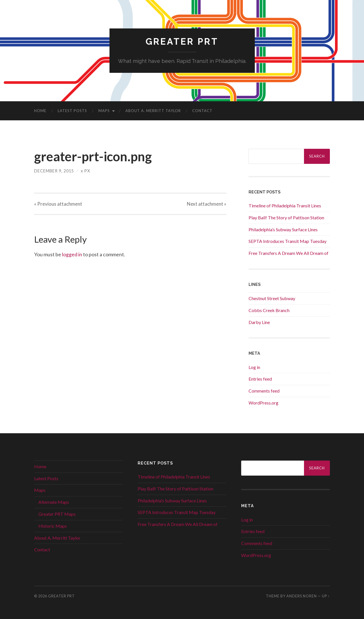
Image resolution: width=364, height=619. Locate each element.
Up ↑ (326, 596)
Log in (254, 367)
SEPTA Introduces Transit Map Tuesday (288, 241)
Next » (207, 204)
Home (40, 111)
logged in (72, 254)
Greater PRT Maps (57, 514)
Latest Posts (72, 111)
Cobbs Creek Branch (269, 310)
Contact (202, 111)
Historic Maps (53, 526)
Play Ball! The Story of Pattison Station (286, 217)
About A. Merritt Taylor (153, 111)
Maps (104, 111)
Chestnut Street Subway (272, 298)
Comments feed (264, 391)
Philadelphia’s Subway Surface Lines (283, 229)
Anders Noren (302, 596)
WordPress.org (263, 403)
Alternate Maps (54, 502)
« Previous (58, 204)
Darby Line (259, 322)
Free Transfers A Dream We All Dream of (288, 253)
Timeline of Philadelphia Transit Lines (285, 206)
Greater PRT (182, 41)
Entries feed (260, 379)
